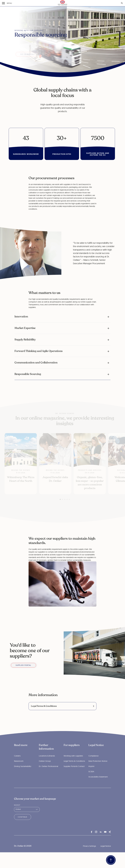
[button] (62, 317)
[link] (62, 706)
